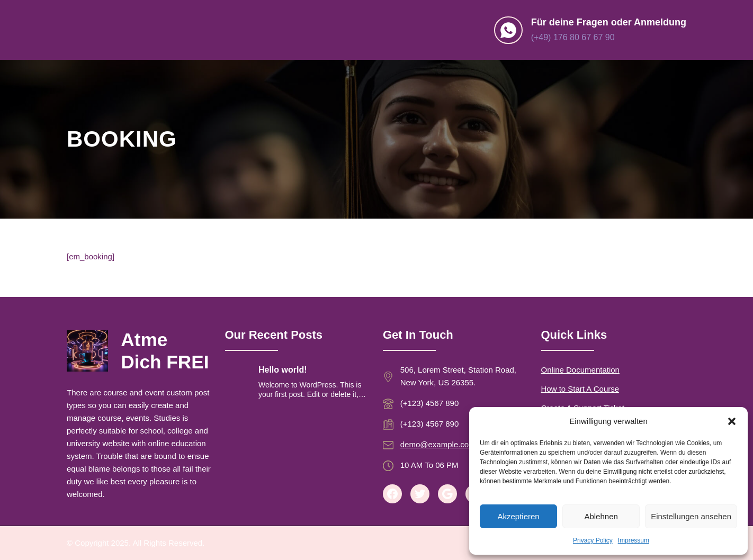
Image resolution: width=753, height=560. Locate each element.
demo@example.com (438, 444)
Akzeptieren (518, 516)
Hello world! (283, 370)
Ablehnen (601, 516)
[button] (732, 421)
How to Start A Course (580, 389)
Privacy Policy (593, 540)
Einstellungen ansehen (691, 516)
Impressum (634, 540)
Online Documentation (580, 370)
